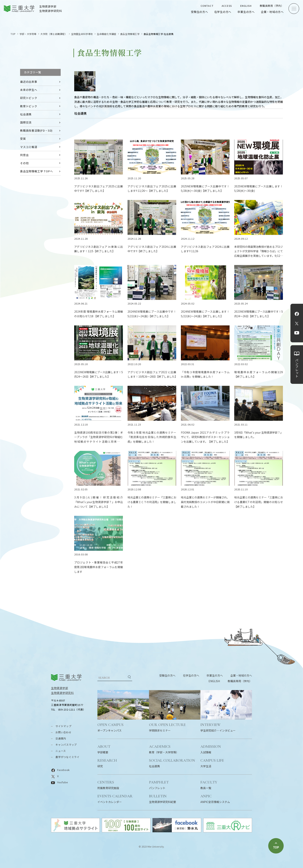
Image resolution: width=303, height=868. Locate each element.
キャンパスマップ (66, 745)
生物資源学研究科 (62, 693)
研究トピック (29, 98)
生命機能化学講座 (107, 34)
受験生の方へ (200, 12)
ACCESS (227, 6)
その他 (24, 163)
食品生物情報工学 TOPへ (36, 171)
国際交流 (26, 122)
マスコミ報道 (29, 147)
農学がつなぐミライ (67, 757)
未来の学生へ (29, 90)
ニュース (61, 751)
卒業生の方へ (246, 12)
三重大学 (66, 677)
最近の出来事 (29, 82)
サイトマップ (63, 726)
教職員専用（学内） (272, 6)
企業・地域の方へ (272, 12)
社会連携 (26, 114)
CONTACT (207, 6)
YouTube (297, 333)
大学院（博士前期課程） (54, 34)
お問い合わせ (63, 732)
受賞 (23, 139)
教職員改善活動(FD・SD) (36, 130)
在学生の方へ (223, 12)
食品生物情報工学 (130, 34)
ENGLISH (246, 6)
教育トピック (29, 106)
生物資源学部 (60, 688)
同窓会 (24, 155)
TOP (13, 34)
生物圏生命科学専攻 (82, 34)
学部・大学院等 (28, 34)
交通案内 (61, 738)
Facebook (297, 314)
